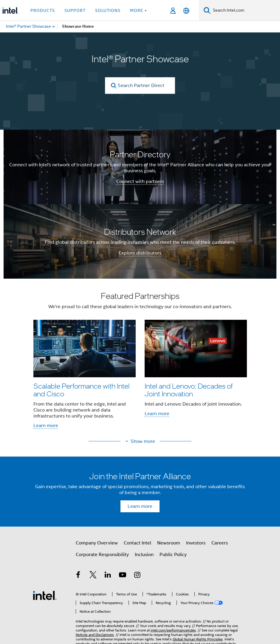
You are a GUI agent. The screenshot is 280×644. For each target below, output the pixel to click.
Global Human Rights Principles (198, 630)
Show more (143, 441)
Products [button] (43, 10)
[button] (140, 362)
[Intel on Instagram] (137, 576)
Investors (196, 543)
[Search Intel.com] (245, 10)
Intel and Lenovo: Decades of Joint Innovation (189, 390)
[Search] (207, 10)
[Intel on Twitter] (93, 576)
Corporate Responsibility (102, 555)
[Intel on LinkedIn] (108, 576)
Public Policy (173, 555)
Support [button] (75, 10)
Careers (220, 543)
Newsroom (169, 543)
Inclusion (144, 555)
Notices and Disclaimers (95, 626)
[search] (114, 86)
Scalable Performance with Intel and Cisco (82, 390)
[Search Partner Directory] (140, 86)
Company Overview (97, 543)
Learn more (46, 426)
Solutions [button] (108, 10)
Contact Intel (137, 543)
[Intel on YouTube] (123, 576)
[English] (186, 11)
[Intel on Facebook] (78, 576)
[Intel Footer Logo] (45, 591)
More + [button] (139, 10)
